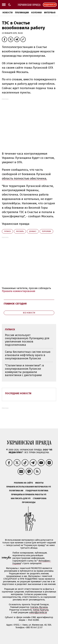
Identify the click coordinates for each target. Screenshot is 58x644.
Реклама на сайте (23, 483)
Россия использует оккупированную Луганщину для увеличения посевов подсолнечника (27, 340)
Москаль (20, 231)
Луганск (7, 231)
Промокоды (29, 502)
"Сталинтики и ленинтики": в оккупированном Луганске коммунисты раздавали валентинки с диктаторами (24, 370)
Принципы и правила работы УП (29, 494)
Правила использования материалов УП (29, 487)
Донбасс (33, 231)
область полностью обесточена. (24, 178)
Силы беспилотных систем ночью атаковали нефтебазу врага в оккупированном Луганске (28, 355)
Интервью (50, 13)
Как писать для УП (21, 498)
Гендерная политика (37, 491)
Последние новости (18, 393)
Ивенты (39, 483)
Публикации (22, 13)
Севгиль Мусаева (39, 607)
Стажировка (40, 498)
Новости (8, 13)
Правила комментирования (19, 291)
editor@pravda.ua (38, 613)
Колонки (36, 13)
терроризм (46, 231)
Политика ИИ (16, 491)
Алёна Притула (41, 610)
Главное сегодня (15, 304)
